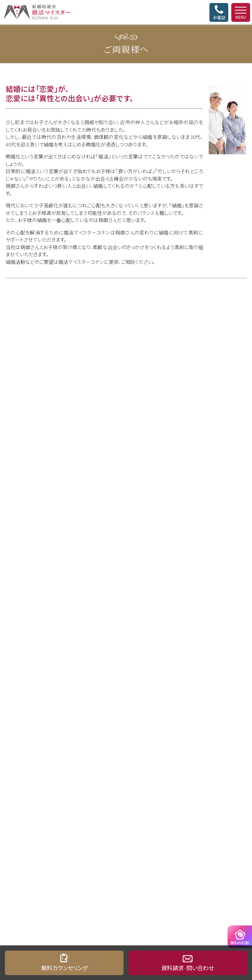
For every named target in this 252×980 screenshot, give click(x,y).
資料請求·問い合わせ (188, 968)
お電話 (219, 12)
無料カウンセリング (64, 968)
